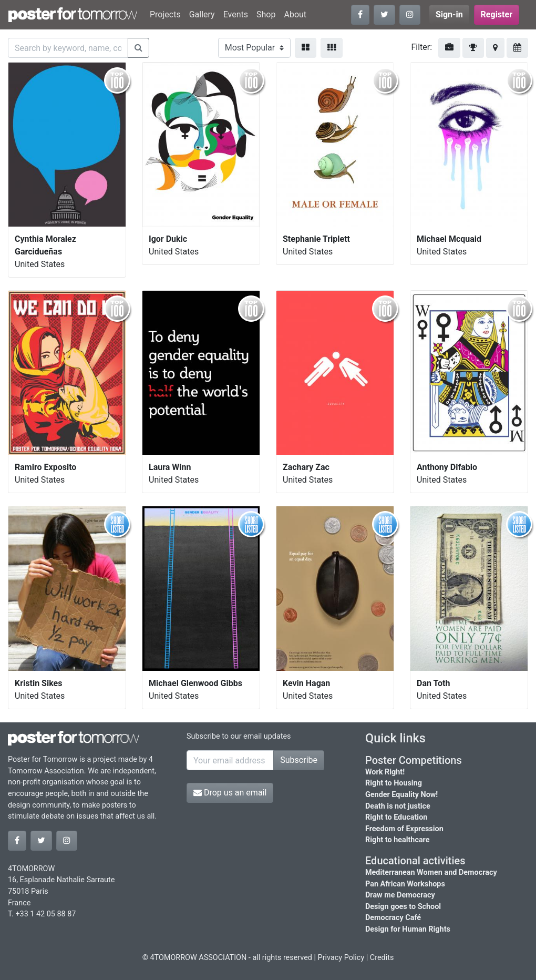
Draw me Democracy (400, 895)
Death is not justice (398, 806)
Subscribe (299, 760)
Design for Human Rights (408, 929)
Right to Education (396, 817)
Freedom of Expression (404, 829)
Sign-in (449, 14)
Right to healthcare (398, 840)
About (295, 14)
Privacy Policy (341, 958)
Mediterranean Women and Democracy (431, 872)
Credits (382, 958)
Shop (266, 14)
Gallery (202, 14)
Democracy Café (393, 918)
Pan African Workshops (405, 884)
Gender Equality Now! (401, 795)
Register (497, 14)
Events (236, 14)
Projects (165, 14)
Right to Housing (394, 783)
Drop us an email (230, 793)
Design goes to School (403, 907)
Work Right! (385, 772)
